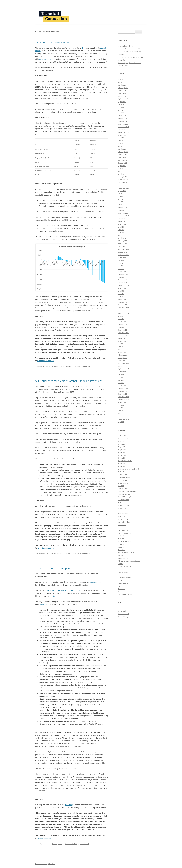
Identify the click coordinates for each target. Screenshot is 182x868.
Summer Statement (124, 566)
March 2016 (122, 352)
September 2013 (123, 419)
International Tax (124, 522)
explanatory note (46, 59)
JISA (119, 528)
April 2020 (121, 235)
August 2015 (122, 372)
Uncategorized (57, 366)
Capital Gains (122, 472)
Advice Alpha (122, 436)
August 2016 (122, 341)
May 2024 (121, 110)
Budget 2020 (122, 458)
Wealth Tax (122, 589)
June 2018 (121, 294)
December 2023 (123, 124)
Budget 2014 (122, 444)
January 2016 (122, 358)
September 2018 (123, 285)
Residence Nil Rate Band (126, 553)
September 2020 (123, 221)
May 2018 (121, 297)
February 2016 (123, 355)
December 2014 (123, 394)
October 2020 (122, 219)
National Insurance (124, 536)
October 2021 (122, 185)
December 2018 (123, 280)
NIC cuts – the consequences (52, 42)
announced (93, 582)
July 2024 (121, 104)
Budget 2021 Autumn (125, 466)
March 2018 (122, 299)
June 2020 (121, 230)
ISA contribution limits (125, 46)
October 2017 (122, 310)
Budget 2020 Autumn (125, 461)
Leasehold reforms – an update (54, 568)
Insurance (121, 516)
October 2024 (122, 96)
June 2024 (121, 107)
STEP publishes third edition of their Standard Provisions (69, 381)
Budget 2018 (122, 455)
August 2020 (122, 224)
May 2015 (121, 380)
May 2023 (121, 143)
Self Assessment (123, 558)
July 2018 (121, 291)
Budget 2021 (122, 464)
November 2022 (123, 160)
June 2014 (121, 408)
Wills (119, 592)
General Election (123, 500)
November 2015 (123, 363)
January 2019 (122, 277)
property (121, 547)
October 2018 (122, 283)
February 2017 (123, 324)
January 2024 (122, 121)
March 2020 (122, 238)
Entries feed (122, 611)
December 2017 (123, 305)
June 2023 (121, 141)
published (44, 604)
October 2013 (122, 416)
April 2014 (121, 413)
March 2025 (122, 85)
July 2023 (121, 138)
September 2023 (123, 132)
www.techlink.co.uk (45, 361)
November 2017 (123, 308)
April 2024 (121, 113)
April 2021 (121, 202)
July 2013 (121, 422)
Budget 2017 (122, 452)
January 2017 (122, 327)
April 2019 (121, 269)
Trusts (120, 580)
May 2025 (121, 79)
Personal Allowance (124, 541)
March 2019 (122, 271)
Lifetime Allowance (124, 533)
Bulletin (45, 189)
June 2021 (121, 196)
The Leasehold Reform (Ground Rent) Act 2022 (64, 590)
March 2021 (122, 205)
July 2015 (121, 374)
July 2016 (121, 344)
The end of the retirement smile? (129, 49)
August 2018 (122, 288)
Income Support (123, 505)
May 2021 (121, 199)
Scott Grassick (85, 366)
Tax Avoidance (123, 572)
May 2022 (121, 168)
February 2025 (123, 88)
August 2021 (122, 191)
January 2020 (122, 244)
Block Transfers (123, 438)
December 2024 (123, 93)
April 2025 (121, 82)
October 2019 (122, 252)
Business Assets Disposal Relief (128, 469)
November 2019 (123, 249)
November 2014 (123, 397)
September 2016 (123, 338)
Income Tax (122, 508)
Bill (83, 48)
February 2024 (123, 118)
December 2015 (123, 361)
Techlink (121, 575)
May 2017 (121, 319)
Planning (121, 544)
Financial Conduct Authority (127, 491)
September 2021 (123, 188)
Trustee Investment (124, 578)
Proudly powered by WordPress (45, 864)
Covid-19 (121, 486)
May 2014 (121, 411)
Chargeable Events (124, 477)
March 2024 (122, 116)
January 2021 (122, 210)
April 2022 (121, 171)
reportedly (69, 805)
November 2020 (123, 216)
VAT (119, 586)
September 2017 (123, 313)
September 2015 (123, 369)
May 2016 (121, 347)
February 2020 (123, 241)
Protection (121, 550)
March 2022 (122, 174)
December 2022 (123, 157)
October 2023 (122, 130)
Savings (120, 555)
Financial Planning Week (126, 497)
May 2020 (121, 233)
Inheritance (122, 511)
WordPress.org (123, 617)
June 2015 (121, 377)
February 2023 (123, 152)
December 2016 (123, 330)
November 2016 (123, 333)
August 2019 (122, 258)
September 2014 (123, 400)
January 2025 (122, 91)
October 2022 (122, 163)
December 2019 (123, 246)
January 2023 (122, 155)
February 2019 (123, 274)
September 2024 (123, 99)
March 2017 (122, 322)
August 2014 (122, 402)
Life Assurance (123, 530)
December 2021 (123, 180)
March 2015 (122, 386)
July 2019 (121, 260)
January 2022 (122, 177)
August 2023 (122, 135)
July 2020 (121, 227)
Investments (122, 525)
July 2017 (121, 316)
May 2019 (121, 266)
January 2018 (122, 302)
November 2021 (123, 182)
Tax (119, 569)
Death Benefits (123, 489)
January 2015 (122, 391)
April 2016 (121, 349)
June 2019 (121, 263)
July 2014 (121, 405)
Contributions (123, 480)
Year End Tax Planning (125, 594)
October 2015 (122, 366)
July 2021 (121, 194)
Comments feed (123, 614)
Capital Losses (123, 475)
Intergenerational (124, 519)
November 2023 (123, 127)
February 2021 (123, 207)
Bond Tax (121, 441)
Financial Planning (124, 494)
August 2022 (122, 166)
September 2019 (123, 255)
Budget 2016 (122, 450)
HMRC (120, 502)
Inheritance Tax (123, 514)
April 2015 (121, 383)
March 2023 (122, 149)
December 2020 (123, 213)
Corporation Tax (123, 483)
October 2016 (122, 335)
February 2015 (123, 388)
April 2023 (121, 146)
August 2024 (122, 102)
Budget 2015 (122, 447)
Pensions (121, 539)
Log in (120, 608)
